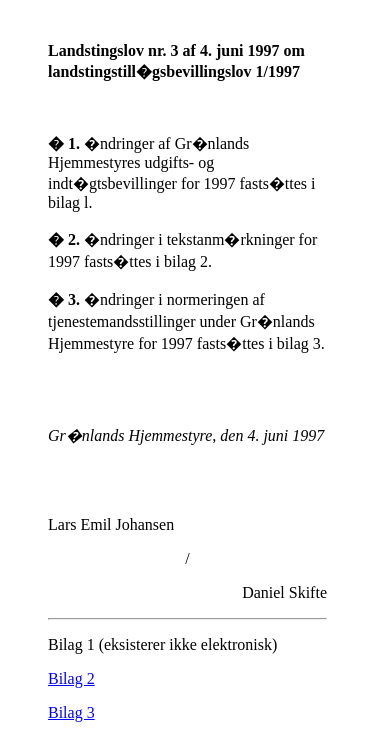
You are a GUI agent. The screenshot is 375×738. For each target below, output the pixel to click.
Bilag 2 (71, 678)
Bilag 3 (71, 712)
